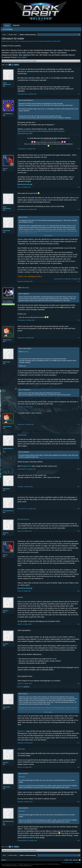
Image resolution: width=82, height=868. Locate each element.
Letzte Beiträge (7, 29)
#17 (78, 743)
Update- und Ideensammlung (23, 41)
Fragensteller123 (8, 449)
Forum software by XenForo (16, 864)
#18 (78, 767)
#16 (78, 684)
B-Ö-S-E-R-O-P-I (8, 511)
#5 (79, 281)
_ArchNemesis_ (8, 114)
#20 (78, 841)
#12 (78, 509)
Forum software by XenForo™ (46, 864)
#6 (79, 320)
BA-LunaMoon (8, 301)
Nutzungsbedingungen (67, 863)
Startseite (75, 860)
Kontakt (66, 860)
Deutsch (4, 860)
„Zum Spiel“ (22, 57)
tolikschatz (6, 230)
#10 (78, 469)
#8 (79, 407)
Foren (7, 26)
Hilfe (71, 860)
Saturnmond (20, 687)
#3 (79, 187)
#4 (79, 209)
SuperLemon (7, 340)
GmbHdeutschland (8, 822)
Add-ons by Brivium (17, 866)
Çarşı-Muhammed (41, 41)
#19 (78, 802)
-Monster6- (6, 489)
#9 (79, 424)
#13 (78, 531)
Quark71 (6, 533)
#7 (79, 338)
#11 (78, 487)
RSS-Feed (80, 860)
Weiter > (17, 65)
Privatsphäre (78, 863)
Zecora (5, 168)
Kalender (16, 25)
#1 (79, 94)
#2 (79, 149)
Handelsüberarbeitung (25, 184)
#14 (78, 591)
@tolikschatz (22, 435)
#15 (78, 624)
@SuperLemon (26, 466)
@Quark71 (21, 731)
